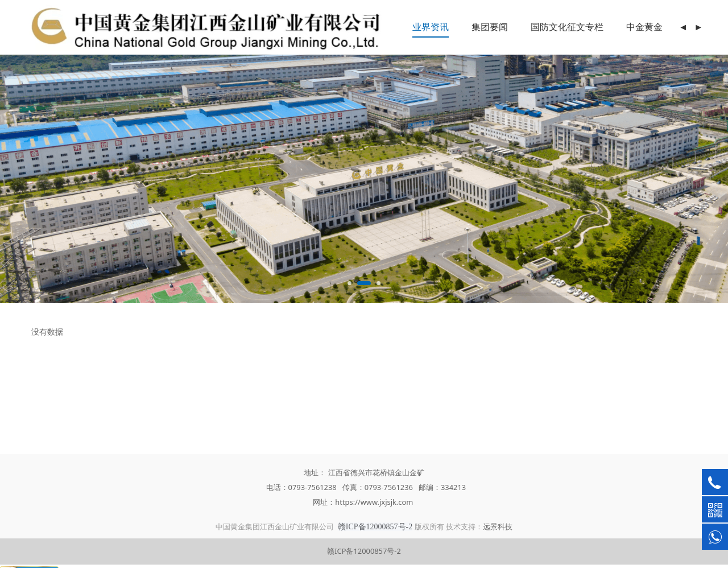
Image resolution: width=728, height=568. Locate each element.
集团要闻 (490, 27)
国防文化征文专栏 (567, 27)
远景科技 (498, 526)
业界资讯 (431, 27)
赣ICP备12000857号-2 (364, 551)
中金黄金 (644, 27)
